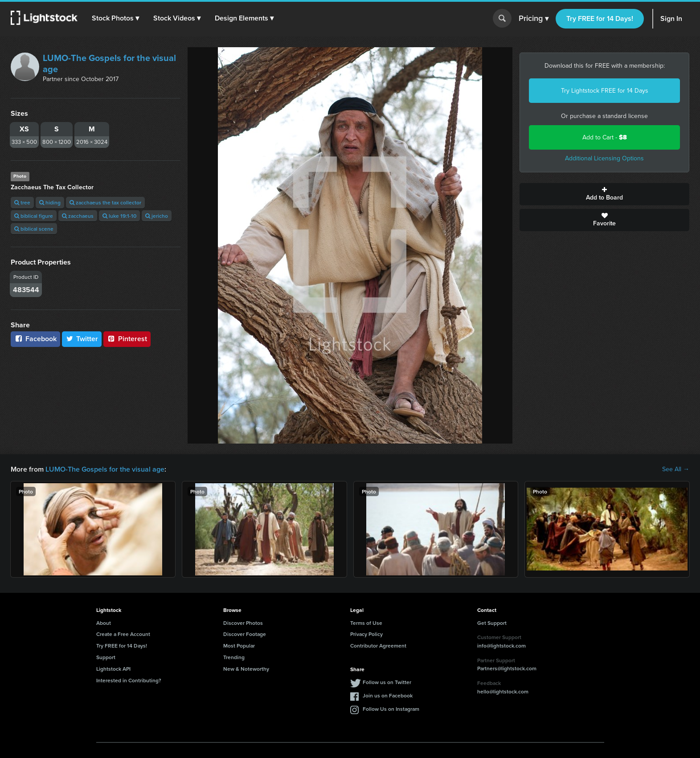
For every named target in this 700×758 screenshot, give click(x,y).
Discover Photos (243, 623)
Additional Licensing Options (604, 158)
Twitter (82, 339)
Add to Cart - (605, 137)
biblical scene (34, 229)
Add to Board (604, 194)
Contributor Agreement (378, 646)
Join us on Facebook (388, 695)
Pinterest (127, 339)
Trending (234, 657)
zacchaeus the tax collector (105, 202)
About (104, 623)
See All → (676, 469)
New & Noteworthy (246, 669)
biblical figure (34, 216)
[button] (115, 18)
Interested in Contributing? (129, 680)
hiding (50, 202)
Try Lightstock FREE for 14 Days (605, 91)
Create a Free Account (123, 634)
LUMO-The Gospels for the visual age (109, 63)
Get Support (492, 623)
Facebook (35, 339)
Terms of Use (366, 623)
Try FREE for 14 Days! (600, 18)
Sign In (671, 18)
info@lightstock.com (501, 646)
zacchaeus (78, 216)
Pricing (534, 19)
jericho (157, 216)
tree (22, 202)
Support (106, 657)
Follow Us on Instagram (391, 709)
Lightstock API (113, 669)
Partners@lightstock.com (507, 668)
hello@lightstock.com (503, 691)
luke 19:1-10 (119, 216)
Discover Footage (245, 634)
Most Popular (239, 646)
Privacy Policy (366, 634)
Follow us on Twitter (387, 682)
